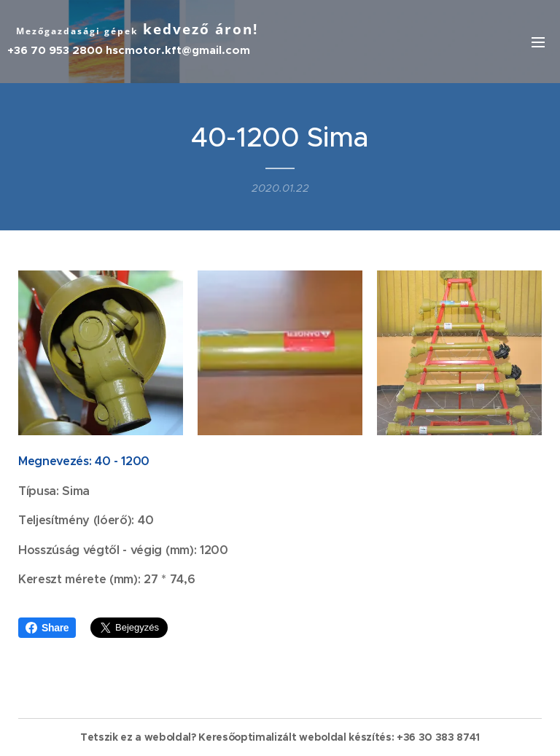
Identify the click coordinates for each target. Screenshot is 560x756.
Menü (538, 42)
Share (47, 628)
